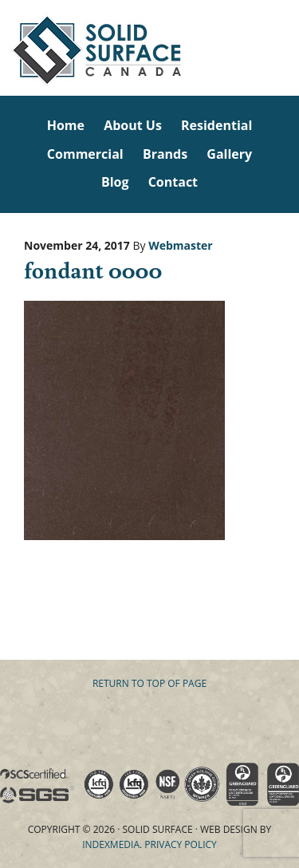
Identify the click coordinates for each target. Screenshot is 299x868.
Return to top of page (149, 683)
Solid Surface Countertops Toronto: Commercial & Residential (2, 48)
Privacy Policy (181, 844)
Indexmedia (111, 844)
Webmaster (181, 245)
